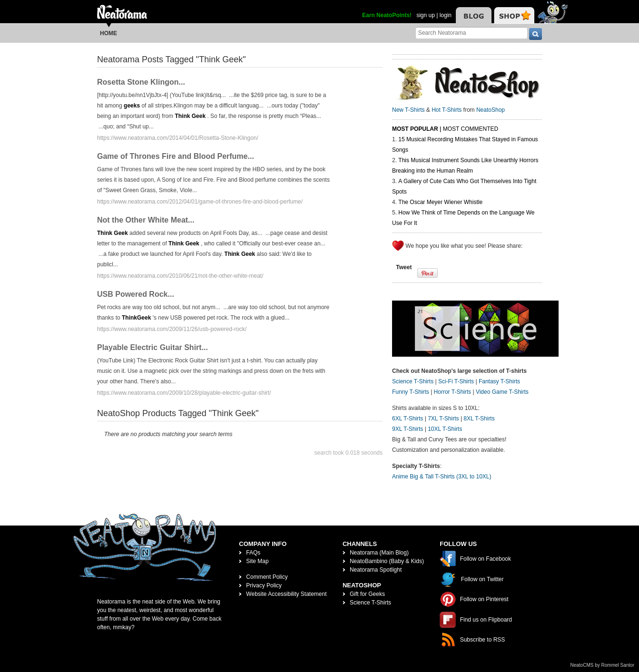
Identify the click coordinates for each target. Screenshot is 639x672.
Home (108, 33)
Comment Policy (267, 577)
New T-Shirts (408, 110)
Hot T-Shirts (447, 110)
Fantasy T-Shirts (499, 381)
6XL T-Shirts (408, 419)
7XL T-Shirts (443, 419)
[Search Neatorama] (472, 33)
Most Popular (415, 129)
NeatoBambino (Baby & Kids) (387, 561)
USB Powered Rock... (136, 294)
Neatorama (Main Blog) (379, 553)
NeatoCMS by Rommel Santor (603, 665)
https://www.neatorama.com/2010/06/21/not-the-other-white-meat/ (180, 276)
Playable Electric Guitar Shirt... (152, 347)
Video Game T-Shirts (502, 392)
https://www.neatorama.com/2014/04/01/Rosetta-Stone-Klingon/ (178, 138)
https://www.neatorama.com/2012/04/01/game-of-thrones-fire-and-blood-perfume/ (200, 202)
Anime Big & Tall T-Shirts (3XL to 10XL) (442, 477)
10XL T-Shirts (445, 429)
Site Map (257, 561)
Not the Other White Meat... (146, 220)
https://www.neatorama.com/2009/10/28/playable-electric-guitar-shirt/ (184, 393)
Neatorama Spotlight (376, 570)
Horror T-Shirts (452, 392)
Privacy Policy (264, 585)
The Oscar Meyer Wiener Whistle (440, 202)
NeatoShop (491, 110)
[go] (536, 34)
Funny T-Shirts (411, 392)
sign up (426, 15)
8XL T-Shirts (479, 419)
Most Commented (471, 129)
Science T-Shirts (413, 381)
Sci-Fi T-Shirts (456, 381)
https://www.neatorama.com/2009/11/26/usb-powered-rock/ (172, 329)
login (446, 15)
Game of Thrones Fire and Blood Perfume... (176, 156)
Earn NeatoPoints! (387, 15)
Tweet (404, 267)
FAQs (253, 553)
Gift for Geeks (367, 594)
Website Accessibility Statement (286, 594)
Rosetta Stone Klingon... (141, 82)
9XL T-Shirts (408, 429)
